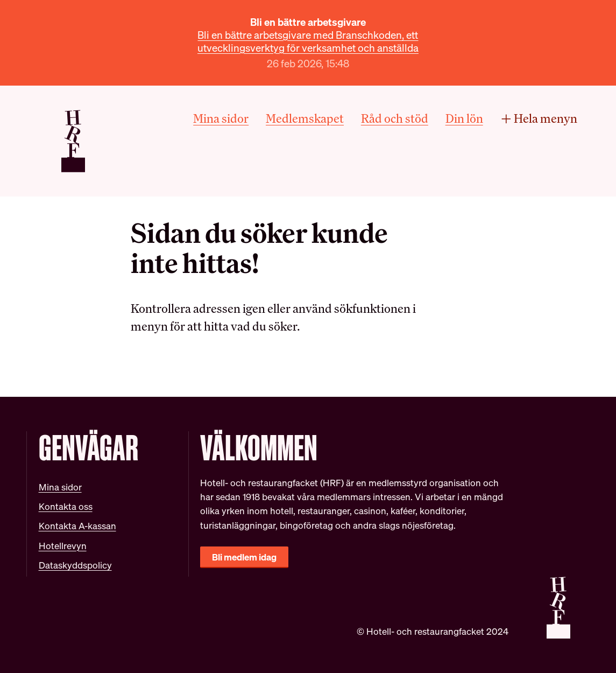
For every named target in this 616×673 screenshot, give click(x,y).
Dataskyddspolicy (75, 565)
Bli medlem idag (244, 557)
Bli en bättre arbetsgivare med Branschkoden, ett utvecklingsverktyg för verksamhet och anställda (308, 41)
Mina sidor (221, 118)
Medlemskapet (305, 118)
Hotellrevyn (63, 546)
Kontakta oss (66, 506)
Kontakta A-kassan (77, 526)
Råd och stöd (395, 118)
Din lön (464, 118)
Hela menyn (539, 118)
